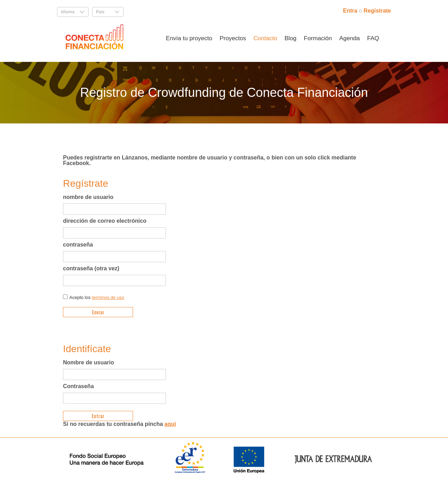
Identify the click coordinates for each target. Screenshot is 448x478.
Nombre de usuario (89, 363)
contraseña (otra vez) (91, 269)
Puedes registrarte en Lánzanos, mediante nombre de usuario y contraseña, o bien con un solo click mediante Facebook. (210, 160)
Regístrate (377, 11)
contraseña (78, 245)
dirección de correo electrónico (105, 221)
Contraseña (78, 386)
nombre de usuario (88, 197)
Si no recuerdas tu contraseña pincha (120, 424)
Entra (351, 11)
